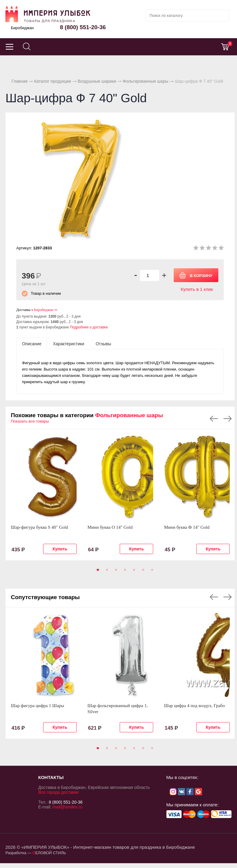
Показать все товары (30, 421)
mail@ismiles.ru (67, 807)
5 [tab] (133, 572)
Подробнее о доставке (89, 327)
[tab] (32, 343)
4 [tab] (124, 572)
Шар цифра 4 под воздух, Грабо (194, 706)
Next (228, 419)
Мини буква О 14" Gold (110, 527)
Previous (214, 419)
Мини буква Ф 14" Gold (187, 527)
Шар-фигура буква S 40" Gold (39, 527)
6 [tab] (142, 572)
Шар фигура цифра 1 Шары (38, 706)
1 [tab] (97, 572)
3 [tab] (115, 572)
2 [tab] (106, 572)
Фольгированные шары (145, 81)
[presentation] (32, 343)
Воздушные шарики (97, 81)
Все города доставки (58, 792)
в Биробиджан (42, 310)
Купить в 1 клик (197, 289)
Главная (19, 81)
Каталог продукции (53, 81)
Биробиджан (22, 28)
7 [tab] (151, 572)
